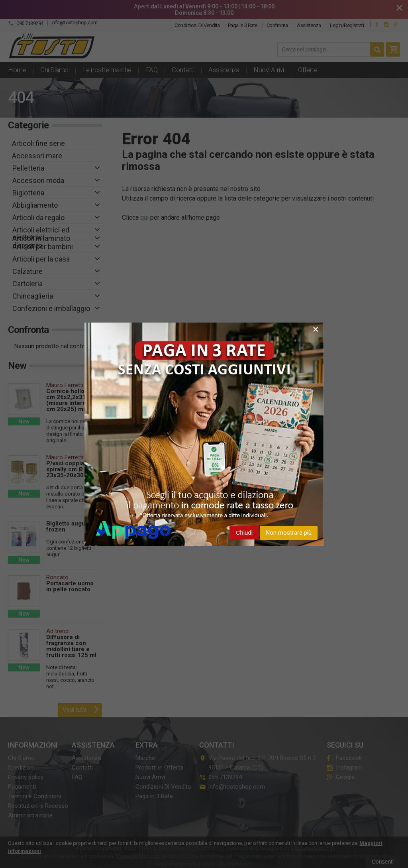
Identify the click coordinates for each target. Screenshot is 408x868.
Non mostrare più (289, 533)
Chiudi (244, 532)
